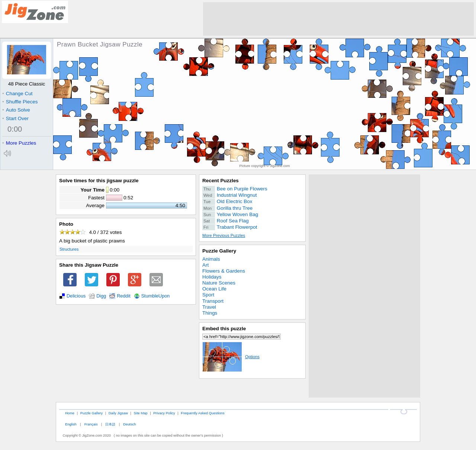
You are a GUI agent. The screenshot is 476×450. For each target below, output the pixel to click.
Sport (208, 295)
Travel (209, 307)
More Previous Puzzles (224, 235)
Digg (101, 296)
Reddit (124, 296)
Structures (69, 249)
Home (70, 413)
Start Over (15, 118)
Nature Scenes (219, 283)
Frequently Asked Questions (202, 413)
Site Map (141, 413)
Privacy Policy (164, 413)
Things (210, 313)
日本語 (110, 424)
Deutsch (129, 424)
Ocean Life (214, 289)
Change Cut (17, 94)
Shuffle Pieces (20, 102)
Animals (211, 259)
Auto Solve (16, 110)
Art (205, 265)
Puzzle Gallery (219, 251)
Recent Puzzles (221, 181)
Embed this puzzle (224, 329)
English (71, 424)
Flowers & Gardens (224, 271)
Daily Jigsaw (118, 413)
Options (231, 357)
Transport (213, 301)
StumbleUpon (156, 296)
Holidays (212, 277)
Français (91, 424)
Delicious (76, 296)
